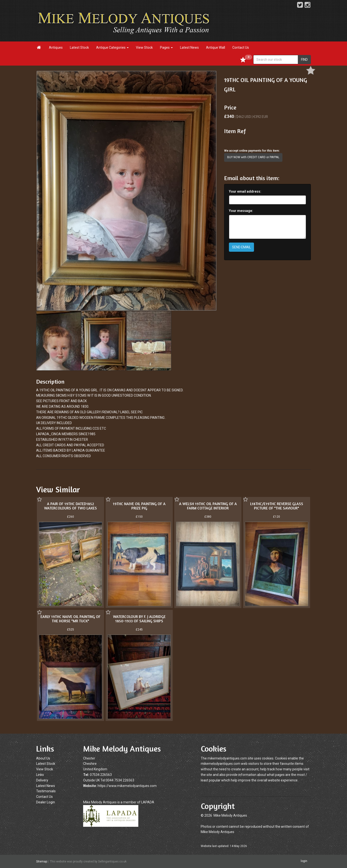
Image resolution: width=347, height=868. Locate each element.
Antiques (56, 47)
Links (40, 775)
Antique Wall (216, 47)
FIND (304, 60)
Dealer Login (46, 802)
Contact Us (241, 47)
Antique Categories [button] (112, 47)
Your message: (241, 211)
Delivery (42, 780)
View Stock (144, 47)
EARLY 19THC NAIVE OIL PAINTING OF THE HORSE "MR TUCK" (70, 619)
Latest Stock (79, 47)
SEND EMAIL (241, 247)
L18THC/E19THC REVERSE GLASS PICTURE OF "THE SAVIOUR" (277, 506)
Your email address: (245, 191)
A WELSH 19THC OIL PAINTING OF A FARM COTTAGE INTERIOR (208, 506)
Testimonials (46, 791)
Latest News (189, 47)
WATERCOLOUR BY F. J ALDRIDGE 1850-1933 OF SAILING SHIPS (139, 619)
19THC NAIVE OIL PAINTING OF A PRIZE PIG (139, 506)
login (304, 861)
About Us (43, 758)
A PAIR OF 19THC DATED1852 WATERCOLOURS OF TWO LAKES (70, 506)
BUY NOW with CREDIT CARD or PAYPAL (253, 157)
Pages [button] (166, 47)
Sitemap (42, 861)
